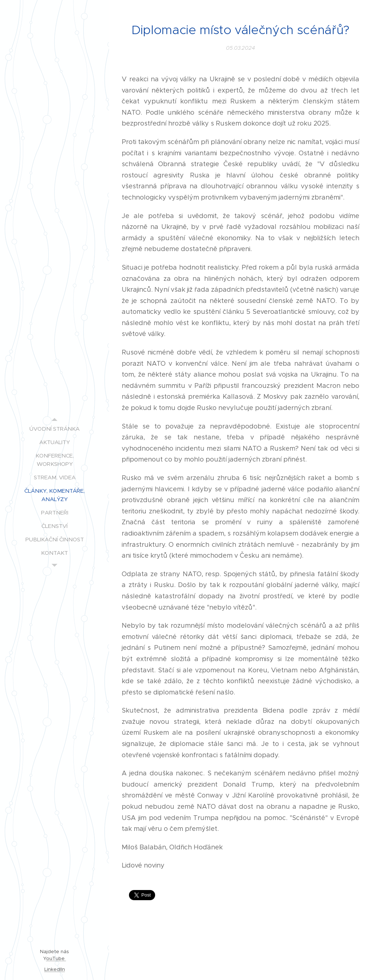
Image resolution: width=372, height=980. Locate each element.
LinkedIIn (55, 969)
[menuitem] (54, 429)
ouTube (56, 958)
